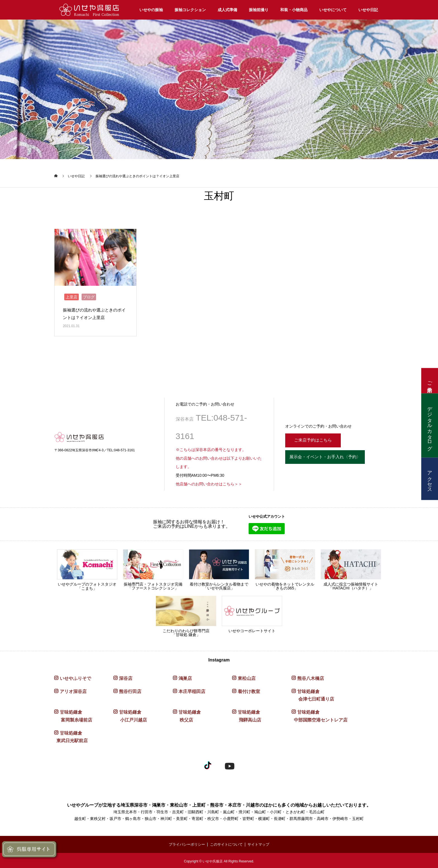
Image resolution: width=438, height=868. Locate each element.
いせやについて (333, 10)
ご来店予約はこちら (316, 438)
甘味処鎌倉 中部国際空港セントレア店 (320, 714)
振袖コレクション (190, 10)
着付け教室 (249, 690)
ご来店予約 (430, 381)
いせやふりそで (75, 677)
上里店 (72, 296)
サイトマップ (261, 843)
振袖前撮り (259, 10)
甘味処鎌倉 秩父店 (187, 714)
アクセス (430, 479)
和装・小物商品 (294, 10)
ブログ (89, 296)
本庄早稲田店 (192, 690)
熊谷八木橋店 (311, 677)
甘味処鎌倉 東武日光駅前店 (71, 735)
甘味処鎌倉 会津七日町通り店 (313, 694)
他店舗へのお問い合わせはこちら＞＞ (209, 483)
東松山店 (247, 677)
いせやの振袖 (151, 10)
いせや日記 (368, 10)
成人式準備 (227, 10)
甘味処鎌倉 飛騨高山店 (247, 714)
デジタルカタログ (430, 426)
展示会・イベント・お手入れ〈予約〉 (332, 457)
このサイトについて (227, 843)
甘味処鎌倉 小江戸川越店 (130, 714)
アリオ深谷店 (73, 690)
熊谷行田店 (130, 690)
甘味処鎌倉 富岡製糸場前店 (73, 714)
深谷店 (126, 677)
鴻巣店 (185, 677)
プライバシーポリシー (185, 843)
